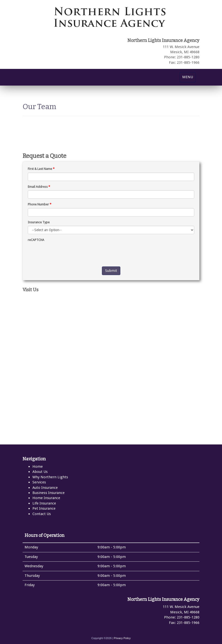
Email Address (39, 187)
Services (39, 482)
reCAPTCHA (36, 240)
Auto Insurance (45, 488)
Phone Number (40, 204)
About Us (40, 472)
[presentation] (65, 253)
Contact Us (42, 514)
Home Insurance (46, 498)
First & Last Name (41, 169)
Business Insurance (49, 493)
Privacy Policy (122, 638)
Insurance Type (39, 222)
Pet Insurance (44, 508)
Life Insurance (44, 503)
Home (38, 467)
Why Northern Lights (50, 477)
